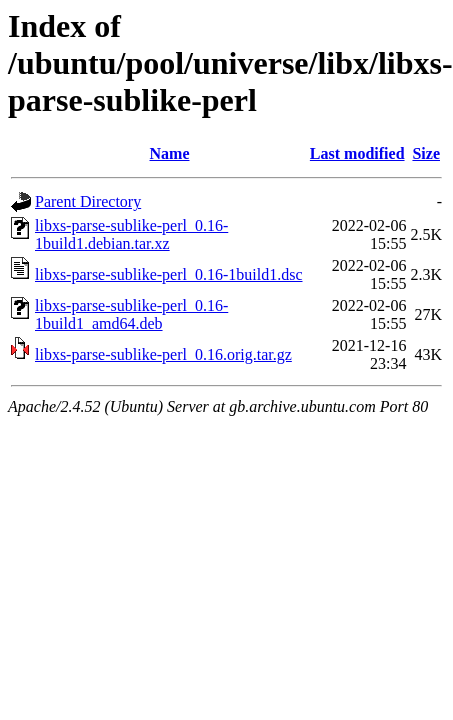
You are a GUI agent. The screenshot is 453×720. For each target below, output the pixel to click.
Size (426, 153)
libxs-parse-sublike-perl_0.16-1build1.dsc (169, 274)
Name (170, 153)
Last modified (357, 153)
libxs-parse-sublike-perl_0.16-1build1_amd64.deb (131, 314)
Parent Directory (88, 201)
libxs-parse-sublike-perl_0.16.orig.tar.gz (163, 354)
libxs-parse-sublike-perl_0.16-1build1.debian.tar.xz (131, 234)
